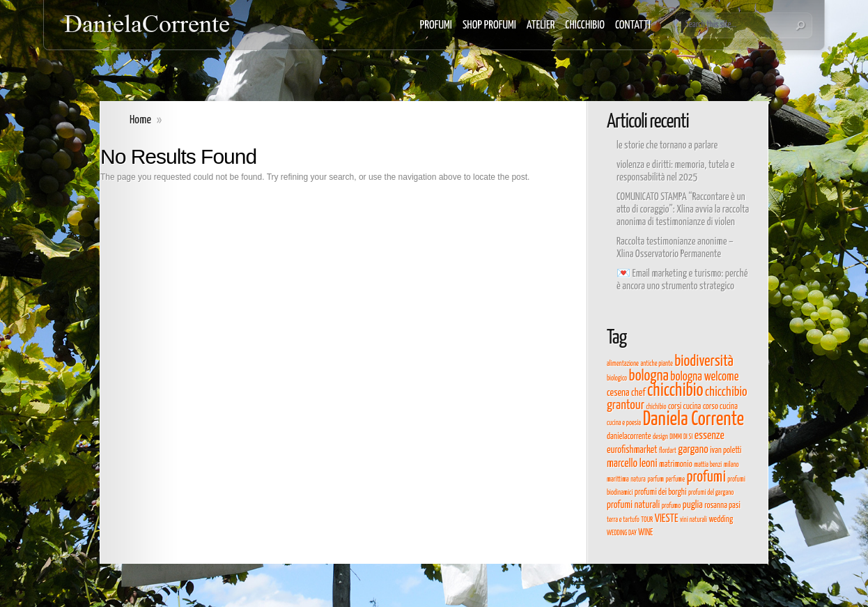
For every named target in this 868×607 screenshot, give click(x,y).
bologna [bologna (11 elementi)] (649, 376)
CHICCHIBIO (585, 25)
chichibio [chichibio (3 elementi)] (656, 407)
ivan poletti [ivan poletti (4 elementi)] (726, 451)
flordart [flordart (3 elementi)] (668, 451)
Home (140, 120)
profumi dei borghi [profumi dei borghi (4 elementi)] (661, 492)
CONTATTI (633, 25)
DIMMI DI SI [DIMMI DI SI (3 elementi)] (681, 437)
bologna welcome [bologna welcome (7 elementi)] (704, 377)
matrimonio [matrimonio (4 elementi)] (675, 464)
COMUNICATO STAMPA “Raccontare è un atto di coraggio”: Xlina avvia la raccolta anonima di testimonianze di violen (683, 209)
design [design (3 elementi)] (660, 437)
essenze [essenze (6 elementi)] (710, 436)
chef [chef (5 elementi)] (638, 393)
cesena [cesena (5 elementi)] (618, 393)
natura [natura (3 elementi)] (638, 479)
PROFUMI (436, 25)
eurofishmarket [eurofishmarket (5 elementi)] (632, 450)
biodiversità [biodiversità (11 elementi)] (704, 362)
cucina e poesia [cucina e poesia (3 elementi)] (624, 423)
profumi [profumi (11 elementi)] (706, 477)
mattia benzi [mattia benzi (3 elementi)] (708, 465)
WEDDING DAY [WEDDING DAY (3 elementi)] (622, 533)
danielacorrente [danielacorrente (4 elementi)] (629, 437)
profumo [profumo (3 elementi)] (672, 506)
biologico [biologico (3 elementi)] (617, 378)
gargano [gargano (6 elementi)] (693, 450)
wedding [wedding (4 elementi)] (721, 520)
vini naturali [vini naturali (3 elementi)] (693, 520)
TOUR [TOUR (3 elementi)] (647, 520)
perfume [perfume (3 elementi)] (675, 479)
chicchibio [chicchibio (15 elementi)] (675, 391)
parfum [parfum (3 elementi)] (656, 479)
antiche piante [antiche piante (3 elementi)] (656, 364)
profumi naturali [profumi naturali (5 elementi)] (633, 505)
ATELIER (541, 25)
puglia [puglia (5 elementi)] (693, 505)
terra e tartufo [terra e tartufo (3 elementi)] (623, 520)
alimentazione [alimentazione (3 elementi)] (623, 364)
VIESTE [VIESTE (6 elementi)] (667, 518)
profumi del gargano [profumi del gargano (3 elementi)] (711, 493)
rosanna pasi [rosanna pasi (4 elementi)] (722, 506)
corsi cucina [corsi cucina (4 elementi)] (684, 407)
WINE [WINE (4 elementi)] (645, 533)
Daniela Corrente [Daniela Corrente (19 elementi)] (693, 420)
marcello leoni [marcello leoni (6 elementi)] (632, 463)
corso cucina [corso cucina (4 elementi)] (720, 407)
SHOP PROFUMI (489, 25)
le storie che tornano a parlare (667, 145)
